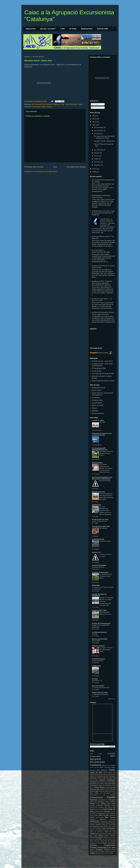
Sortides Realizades (98, 847)
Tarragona (99, 849)
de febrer (98, 162)
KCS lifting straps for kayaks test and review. (106, 453)
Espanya (94, 800)
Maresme (93, 819)
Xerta (102, 853)
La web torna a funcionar (100, 694)
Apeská (95, 679)
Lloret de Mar (104, 815)
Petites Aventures (98, 661)
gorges (108, 804)
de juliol (97, 153)
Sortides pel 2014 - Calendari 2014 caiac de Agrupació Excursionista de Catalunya (102, 283)
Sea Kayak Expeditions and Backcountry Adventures (102, 478)
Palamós (99, 828)
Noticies (99, 825)
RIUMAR (95, 411)
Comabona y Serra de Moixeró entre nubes (106, 576)
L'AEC (63, 29)
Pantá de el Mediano (109, 830)
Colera (102, 784)
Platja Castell (112, 834)
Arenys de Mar (94, 767)
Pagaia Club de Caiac (100, 693)
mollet (96, 823)
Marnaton (74, 104)
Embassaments (87, 29)
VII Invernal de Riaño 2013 (101, 688)
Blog (98, 770)
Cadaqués (104, 770)
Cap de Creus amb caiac (101, 526)
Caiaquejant (96, 666)
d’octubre (98, 134)
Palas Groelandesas (109, 828)
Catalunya (111, 780)
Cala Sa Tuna (107, 774)
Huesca (92, 807)
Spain (109, 847)
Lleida (96, 815)
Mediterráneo (94, 821)
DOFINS (95, 634)
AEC (33, 104)
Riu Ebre (96, 839)
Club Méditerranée (102, 782)
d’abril (96, 159)
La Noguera (100, 813)
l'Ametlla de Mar (99, 812)
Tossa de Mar (94, 851)
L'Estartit (113, 812)
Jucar (101, 809)
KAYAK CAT (96, 553)
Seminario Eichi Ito (98, 567)
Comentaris (96, 108)
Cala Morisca (99, 774)
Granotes (93, 805)
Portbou (101, 835)
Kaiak (105, 809)
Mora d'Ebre (101, 823)
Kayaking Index (97, 400)
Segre (109, 843)
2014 (94, 116)
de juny (97, 156)
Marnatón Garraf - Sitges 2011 (38, 61)
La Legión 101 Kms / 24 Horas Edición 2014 (106, 650)
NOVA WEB (96, 641)
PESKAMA (96, 585)
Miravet (92, 823)
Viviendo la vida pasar (100, 572)
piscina (105, 834)
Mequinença (104, 821)
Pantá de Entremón (96, 832)
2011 (94, 125)
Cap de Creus (107, 778)
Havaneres (107, 805)
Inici (55, 167)
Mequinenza (112, 821)
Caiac (63, 104)
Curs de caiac (94, 791)
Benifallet (93, 770)
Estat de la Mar (103, 29)
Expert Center (97, 390)
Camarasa (93, 778)
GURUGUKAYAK (98, 539)
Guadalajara (100, 805)
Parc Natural (100, 834)
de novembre (99, 131)
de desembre (99, 127)
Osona (113, 827)
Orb (91, 827)
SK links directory (98, 413)
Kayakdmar (96, 398)
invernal (97, 809)
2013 (94, 119)
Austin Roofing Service (99, 521)
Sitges (80, 104)
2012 (94, 122)
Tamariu (92, 849)
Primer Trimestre (110, 835)
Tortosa (113, 849)
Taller (113, 847)
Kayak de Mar (97, 371)
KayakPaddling (97, 403)
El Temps (73, 29)
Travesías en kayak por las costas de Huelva (102, 434)
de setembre (99, 150)
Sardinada (99, 843)
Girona (103, 804)
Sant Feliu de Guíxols (108, 841)
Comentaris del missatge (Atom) (46, 172)
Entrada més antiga (76, 167)
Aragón (113, 765)
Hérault (113, 805)
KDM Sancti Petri (98, 646)
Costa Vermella (95, 789)
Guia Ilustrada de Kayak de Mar (103, 374)
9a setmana (103, 528)
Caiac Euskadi (108, 773)
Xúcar (106, 853)
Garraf (68, 104)
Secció (105, 843)
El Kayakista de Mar (99, 368)
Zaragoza (110, 853)
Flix (107, 800)
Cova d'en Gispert (110, 790)
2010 (94, 169)
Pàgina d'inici (31, 29)
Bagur (102, 767)
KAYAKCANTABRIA (99, 566)
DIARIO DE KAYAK (99, 388)
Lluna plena (99, 817)
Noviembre (105, 825)
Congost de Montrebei (104, 786)
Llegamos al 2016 (105, 541)
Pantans (93, 834)
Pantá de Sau (110, 832)
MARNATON (96, 505)
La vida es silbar (98, 420)
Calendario (112, 776)
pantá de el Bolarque (96, 830)
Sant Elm (97, 841)
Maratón (113, 817)
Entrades (95, 104)
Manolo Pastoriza (98, 492)
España (111, 797)
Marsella (113, 819)
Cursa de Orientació (105, 791)
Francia (113, 802)
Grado (113, 804)
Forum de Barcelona (97, 802)
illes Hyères (108, 807)
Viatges (93, 853)
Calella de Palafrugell (96, 776)
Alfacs (109, 765)
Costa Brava (99, 787)
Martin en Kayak (98, 405)
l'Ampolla (107, 812)
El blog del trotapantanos (101, 623)
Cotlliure (102, 790)
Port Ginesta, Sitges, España (42, 107)
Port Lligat (93, 835)
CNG (98, 784)
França (107, 802)
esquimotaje (102, 800)
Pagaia (94, 408)
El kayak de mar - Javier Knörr (102, 361)
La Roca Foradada (110, 813)
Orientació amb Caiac (100, 826)
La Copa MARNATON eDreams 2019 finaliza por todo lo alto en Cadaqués (105, 511)
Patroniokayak (97, 463)
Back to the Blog (105, 481)
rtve (103, 839)
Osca (109, 827)
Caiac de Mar (96, 772)
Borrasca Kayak (98, 686)
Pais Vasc (93, 828)
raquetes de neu (108, 837)
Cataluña (102, 780)
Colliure (106, 784)
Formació (112, 800)
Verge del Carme (110, 851)
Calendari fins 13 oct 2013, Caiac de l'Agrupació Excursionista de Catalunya (103, 213)
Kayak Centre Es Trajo (100, 519)
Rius (100, 839)
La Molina (93, 813)
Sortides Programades (103, 845)
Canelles (100, 778)
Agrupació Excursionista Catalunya (48, 104)
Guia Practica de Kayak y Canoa (103, 381)
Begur (113, 767)
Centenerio (93, 782)
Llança (92, 815)
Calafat (113, 774)
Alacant (104, 765)
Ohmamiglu (112, 825)
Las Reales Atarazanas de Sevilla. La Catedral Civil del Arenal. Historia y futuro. (106, 468)
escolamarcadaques (99, 632)
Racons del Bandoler (100, 639)
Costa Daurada (110, 788)
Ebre (97, 793)
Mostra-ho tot (112, 699)
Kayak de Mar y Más (99, 610)
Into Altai (102, 422)
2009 (94, 172)
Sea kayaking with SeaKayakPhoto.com (100, 449)
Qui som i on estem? (48, 29)
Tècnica (107, 849)
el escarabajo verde (108, 793)
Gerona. (98, 804)
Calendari (106, 776)
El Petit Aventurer (98, 659)
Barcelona (107, 767)
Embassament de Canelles (103, 795)
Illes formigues (99, 807)
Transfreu (102, 851)
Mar (107, 817)
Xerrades (98, 853)
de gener (98, 165)
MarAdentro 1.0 (97, 681)
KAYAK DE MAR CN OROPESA (99, 595)
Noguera (108, 823)
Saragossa (93, 843)
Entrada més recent (34, 167)
